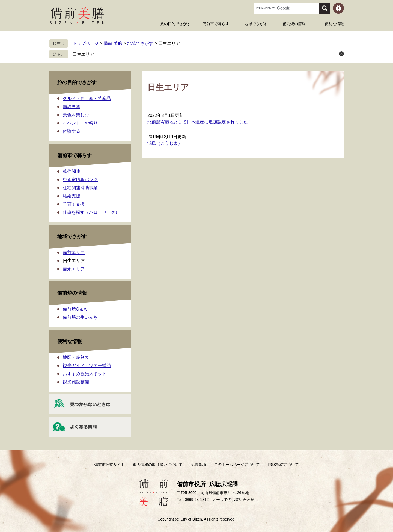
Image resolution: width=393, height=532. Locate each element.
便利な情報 (70, 341)
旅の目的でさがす (77, 82)
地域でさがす (140, 43)
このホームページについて (237, 465)
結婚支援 (72, 196)
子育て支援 (74, 204)
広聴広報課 (224, 484)
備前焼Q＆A (75, 309)
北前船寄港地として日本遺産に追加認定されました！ (200, 122)
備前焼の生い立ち (80, 317)
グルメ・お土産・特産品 (87, 98)
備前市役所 (191, 484)
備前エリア (74, 252)
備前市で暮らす (75, 155)
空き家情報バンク (80, 180)
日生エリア (83, 54)
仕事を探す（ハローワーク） (91, 212)
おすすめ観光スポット (85, 374)
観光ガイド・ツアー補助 (87, 366)
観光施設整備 (76, 382)
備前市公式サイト (109, 465)
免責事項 (198, 465)
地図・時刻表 (76, 357)
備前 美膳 (113, 43)
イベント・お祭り (80, 123)
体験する (72, 131)
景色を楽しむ (76, 115)
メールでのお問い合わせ (233, 500)
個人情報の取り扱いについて (158, 465)
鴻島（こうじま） (165, 143)
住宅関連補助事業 (80, 188)
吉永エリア (74, 269)
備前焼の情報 (72, 293)
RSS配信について (283, 465)
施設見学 (72, 107)
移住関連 (72, 171)
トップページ (85, 43)
